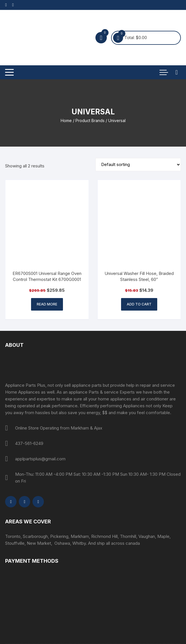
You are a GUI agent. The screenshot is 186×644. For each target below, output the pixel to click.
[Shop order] (138, 165)
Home (66, 121)
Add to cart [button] (139, 304)
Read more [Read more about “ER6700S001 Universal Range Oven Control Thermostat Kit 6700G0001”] (47, 304)
